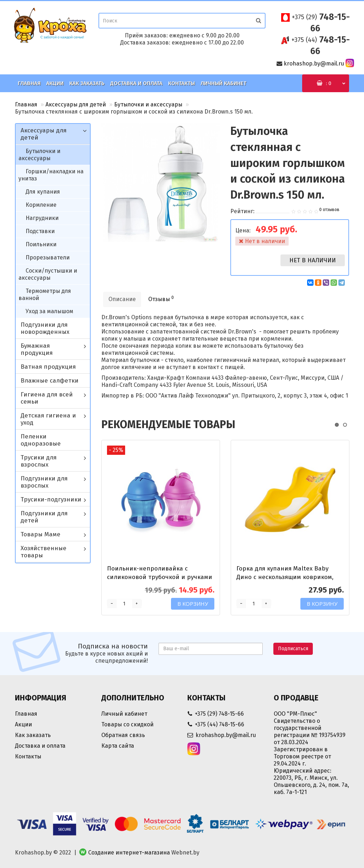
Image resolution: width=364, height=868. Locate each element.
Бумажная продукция (37, 349)
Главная (29, 83)
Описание (122, 299)
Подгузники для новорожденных (45, 328)
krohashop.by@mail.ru (314, 64)
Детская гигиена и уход (48, 419)
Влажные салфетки (50, 381)
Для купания (43, 192)
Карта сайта (118, 746)
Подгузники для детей (44, 517)
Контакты (181, 83)
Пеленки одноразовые (41, 440)
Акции (55, 83)
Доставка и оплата (136, 83)
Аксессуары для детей (76, 104)
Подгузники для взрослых (44, 482)
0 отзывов (329, 210)
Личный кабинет (223, 83)
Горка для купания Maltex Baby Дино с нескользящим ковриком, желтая (285, 577)
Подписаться (293, 649)
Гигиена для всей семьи (47, 398)
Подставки (40, 231)
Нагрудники (42, 218)
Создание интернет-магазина (129, 853)
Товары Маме (41, 534)
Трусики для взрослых (39, 461)
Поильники (41, 244)
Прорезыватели (48, 257)
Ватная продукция (48, 367)
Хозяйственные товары (44, 552)
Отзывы (161, 299)
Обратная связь (123, 735)
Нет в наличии (313, 260)
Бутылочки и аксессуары (148, 104)
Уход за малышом (49, 311)
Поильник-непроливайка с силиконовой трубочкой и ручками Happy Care (160, 577)
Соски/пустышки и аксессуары (48, 274)
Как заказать (87, 83)
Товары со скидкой (127, 724)
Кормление (41, 205)
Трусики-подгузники (51, 499)
